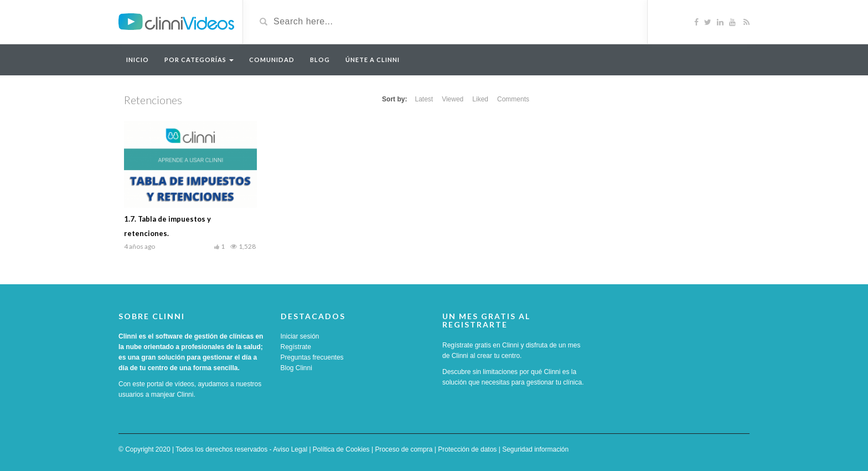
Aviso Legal (290, 449)
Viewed (453, 99)
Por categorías (199, 60)
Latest (424, 99)
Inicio (138, 60)
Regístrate (296, 347)
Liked (480, 99)
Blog (320, 60)
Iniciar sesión (300, 336)
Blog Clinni (296, 368)
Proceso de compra (404, 449)
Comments (513, 99)
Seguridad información (535, 449)
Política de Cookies (341, 449)
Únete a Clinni (373, 60)
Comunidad (272, 60)
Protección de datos (467, 449)
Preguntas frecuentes (312, 357)
